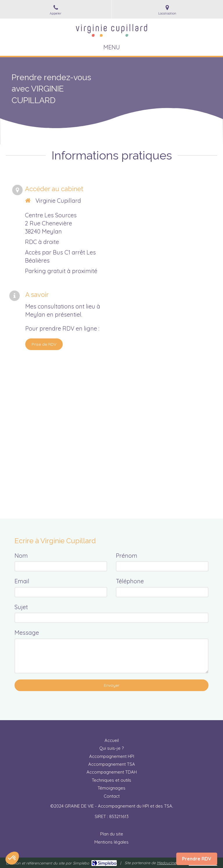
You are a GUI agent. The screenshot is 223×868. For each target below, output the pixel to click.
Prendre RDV (197, 859)
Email (22, 581)
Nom (21, 556)
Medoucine (166, 863)
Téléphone (130, 581)
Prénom (127, 556)
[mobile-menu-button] (112, 47)
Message (27, 633)
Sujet (21, 607)
